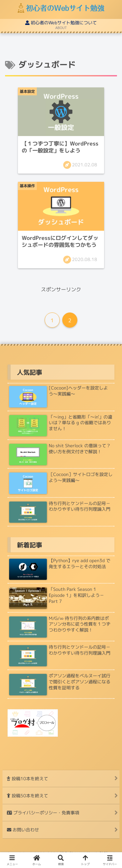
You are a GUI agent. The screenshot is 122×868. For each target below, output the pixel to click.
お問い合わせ (23, 830)
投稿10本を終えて (28, 779)
